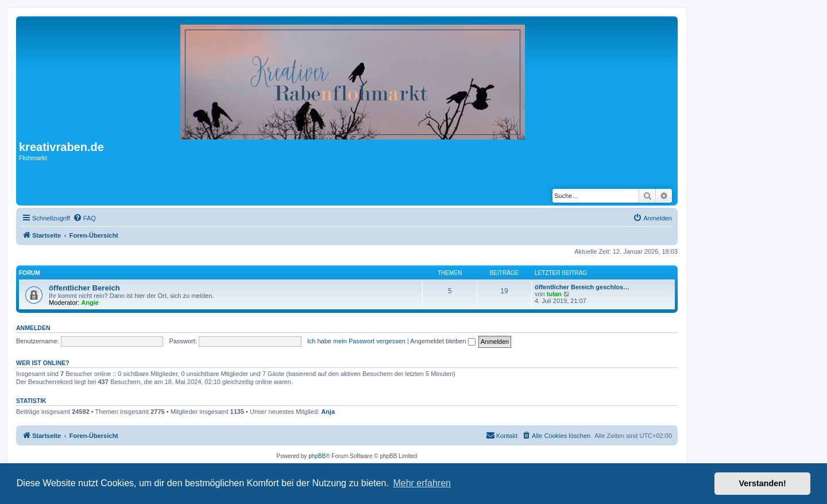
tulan (554, 294)
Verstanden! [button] (763, 483)
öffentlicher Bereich (84, 288)
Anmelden (33, 328)
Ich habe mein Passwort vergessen (356, 341)
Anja (328, 412)
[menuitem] (84, 218)
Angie (90, 303)
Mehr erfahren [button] (422, 483)
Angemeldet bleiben (443, 341)
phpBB (317, 456)
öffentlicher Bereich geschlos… (582, 287)
